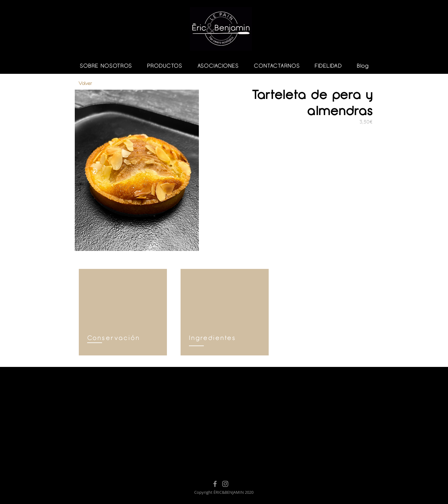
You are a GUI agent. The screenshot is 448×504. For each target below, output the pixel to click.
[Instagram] (225, 484)
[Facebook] (215, 484)
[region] (123, 312)
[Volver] (101, 83)
